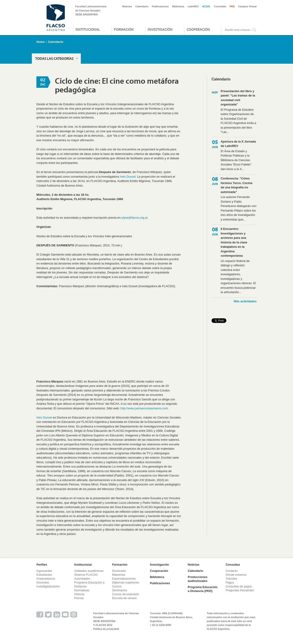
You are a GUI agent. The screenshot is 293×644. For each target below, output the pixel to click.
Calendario (142, 6)
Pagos (230, 582)
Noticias (127, 6)
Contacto (232, 571)
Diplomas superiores (126, 582)
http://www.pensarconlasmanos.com (144, 408)
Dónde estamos (236, 575)
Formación (124, 29)
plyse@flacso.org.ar (134, 218)
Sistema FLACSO (86, 575)
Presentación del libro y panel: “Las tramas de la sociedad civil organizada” (238, 98)
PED (232, 6)
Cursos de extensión (126, 594)
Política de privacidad (106, 629)
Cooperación (198, 29)
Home (41, 42)
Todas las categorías (54, 58)
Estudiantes (44, 575)
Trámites (231, 579)
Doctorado (119, 571)
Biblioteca (178, 6)
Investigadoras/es (48, 586)
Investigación (160, 29)
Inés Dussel (128, 177)
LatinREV (193, 6)
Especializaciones (124, 579)
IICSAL (206, 6)
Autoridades (82, 579)
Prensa (79, 598)
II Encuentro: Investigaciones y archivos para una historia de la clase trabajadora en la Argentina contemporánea (234, 242)
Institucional (88, 29)
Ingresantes (44, 571)
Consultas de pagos (239, 586)
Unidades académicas (89, 571)
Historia (79, 594)
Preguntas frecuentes (240, 590)
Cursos (117, 586)
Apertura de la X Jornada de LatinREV (238, 144)
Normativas (82, 590)
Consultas (220, 6)
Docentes (43, 582)
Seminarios (120, 590)
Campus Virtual (248, 6)
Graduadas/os (46, 579)
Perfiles (42, 565)
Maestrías (119, 575)
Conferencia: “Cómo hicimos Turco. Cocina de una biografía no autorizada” (236, 185)
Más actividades (245, 301)
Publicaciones (160, 6)
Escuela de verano (125, 598)
